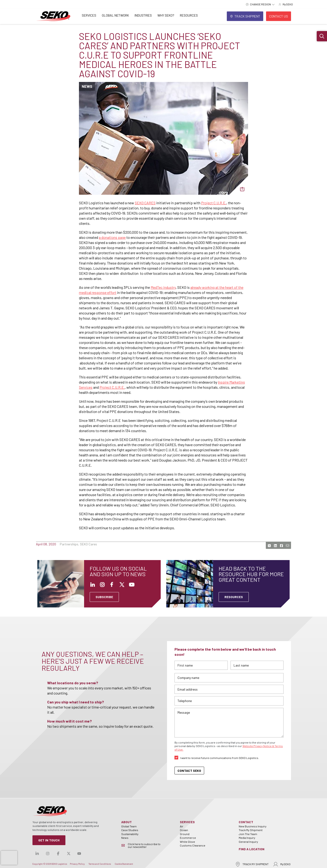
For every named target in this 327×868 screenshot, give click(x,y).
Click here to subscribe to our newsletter (144, 845)
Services (89, 15)
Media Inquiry (247, 838)
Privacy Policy (77, 864)
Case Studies (130, 830)
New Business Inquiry (253, 826)
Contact (246, 822)
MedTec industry (163, 287)
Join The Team (248, 834)
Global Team (129, 826)
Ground (185, 834)
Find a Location (252, 849)
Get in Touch (49, 840)
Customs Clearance (193, 845)
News (125, 838)
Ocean (184, 830)
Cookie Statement (124, 864)
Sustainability (130, 834)
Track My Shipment (251, 830)
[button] (322, 36)
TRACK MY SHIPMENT (252, 864)
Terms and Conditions (100, 864)
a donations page (112, 237)
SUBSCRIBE (104, 597)
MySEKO (282, 864)
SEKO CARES (145, 203)
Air (182, 826)
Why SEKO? (166, 15)
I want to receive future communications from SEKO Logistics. (220, 758)
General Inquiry (248, 842)
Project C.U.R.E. (214, 203)
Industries (143, 15)
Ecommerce (188, 838)
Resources (189, 15)
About (126, 822)
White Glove (187, 842)
